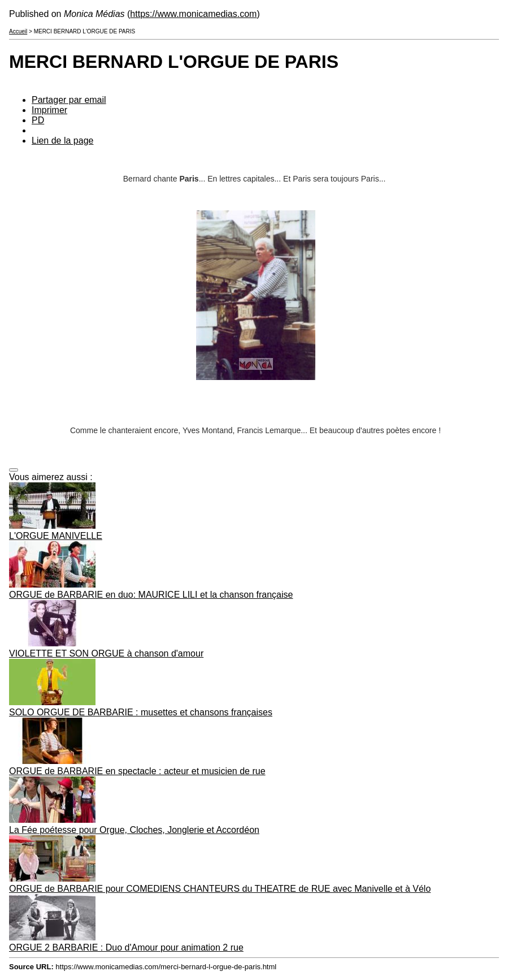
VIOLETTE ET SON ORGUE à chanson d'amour (106, 653)
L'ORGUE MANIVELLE (56, 536)
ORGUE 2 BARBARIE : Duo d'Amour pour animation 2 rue (126, 947)
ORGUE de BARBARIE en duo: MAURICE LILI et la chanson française (151, 595)
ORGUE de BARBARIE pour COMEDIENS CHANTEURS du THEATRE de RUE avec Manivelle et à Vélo (220, 889)
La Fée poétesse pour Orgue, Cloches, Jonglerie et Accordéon (134, 830)
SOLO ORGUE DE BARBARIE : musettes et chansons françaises (141, 712)
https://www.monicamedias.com (193, 14)
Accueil (18, 31)
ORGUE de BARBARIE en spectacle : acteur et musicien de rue (137, 771)
